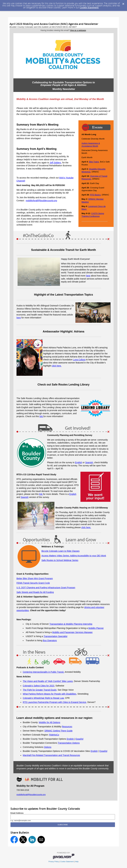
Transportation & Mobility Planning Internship (71, 624)
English (79, 462)
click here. (57, 366)
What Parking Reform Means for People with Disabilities (50, 694)
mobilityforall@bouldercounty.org (41, 201)
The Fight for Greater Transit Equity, (40, 690)
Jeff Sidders (55, 163)
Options (48, 747)
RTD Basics (95, 195)
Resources (67, 727)
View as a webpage (78, 30)
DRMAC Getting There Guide (59, 731)
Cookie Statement (89, 7)
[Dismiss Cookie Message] (123, 3)
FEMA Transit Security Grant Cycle (33, 583)
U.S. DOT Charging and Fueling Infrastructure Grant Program (46, 588)
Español (79, 739)
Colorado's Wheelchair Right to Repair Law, (44, 698)
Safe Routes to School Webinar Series (60, 560)
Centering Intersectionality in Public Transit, (43, 672)
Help (77, 862)
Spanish (89, 462)
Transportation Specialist (55, 636)
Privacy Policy (54, 862)
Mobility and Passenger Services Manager (72, 632)
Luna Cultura (79, 360)
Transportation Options (69, 743)
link (41, 416)
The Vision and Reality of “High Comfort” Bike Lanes (48, 681)
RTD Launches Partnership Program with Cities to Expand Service (54, 702)
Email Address (17, 813)
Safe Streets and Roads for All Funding (35, 592)
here (88, 276)
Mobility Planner (96, 628)
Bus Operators (50, 640)
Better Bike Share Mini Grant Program (35, 578)
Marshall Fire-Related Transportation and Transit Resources (51, 755)
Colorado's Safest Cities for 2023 (39, 686)
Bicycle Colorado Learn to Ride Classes (60, 551)
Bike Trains (94, 162)
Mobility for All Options (50, 722)
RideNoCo (54, 735)
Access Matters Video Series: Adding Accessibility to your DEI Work (74, 556)
